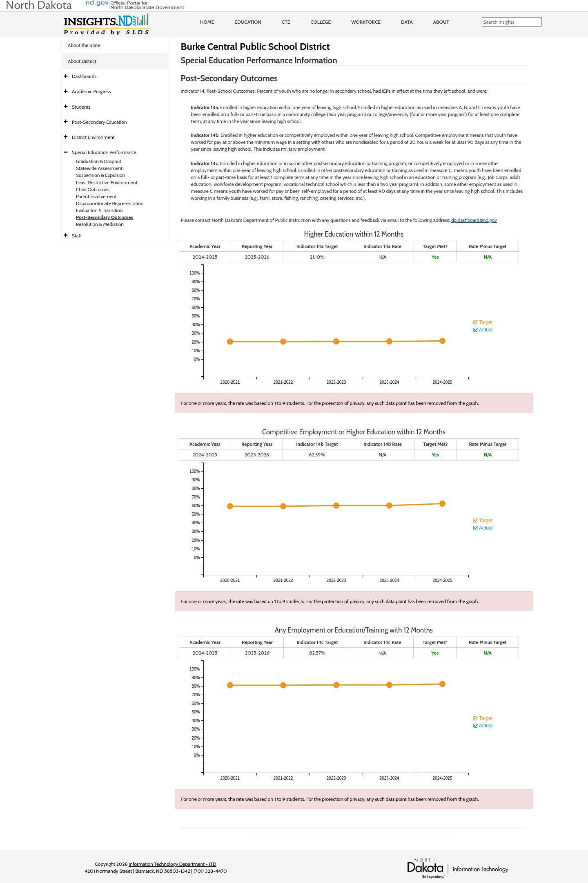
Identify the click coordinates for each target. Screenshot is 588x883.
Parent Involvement (96, 196)
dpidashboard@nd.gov (474, 220)
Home (207, 22)
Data (407, 22)
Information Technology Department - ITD (173, 864)
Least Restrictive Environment (107, 182)
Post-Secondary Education (99, 122)
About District (82, 61)
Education (248, 22)
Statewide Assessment (99, 168)
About (441, 22)
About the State (84, 45)
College (321, 22)
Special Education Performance (104, 152)
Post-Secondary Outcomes (105, 217)
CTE (286, 22)
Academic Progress (91, 91)
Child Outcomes (93, 189)
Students (81, 107)
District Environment (93, 137)
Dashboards (84, 76)
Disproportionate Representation (110, 203)
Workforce (366, 22)
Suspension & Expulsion (100, 175)
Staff (77, 236)
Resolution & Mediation (100, 224)
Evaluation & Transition (99, 210)
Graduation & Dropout (99, 161)
